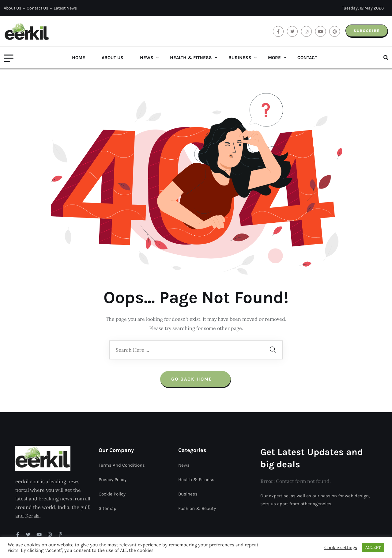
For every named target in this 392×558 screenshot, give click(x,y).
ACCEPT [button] (373, 547)
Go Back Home (195, 350)
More (274, 58)
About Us (12, 8)
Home (79, 58)
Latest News (65, 8)
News (147, 58)
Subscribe (366, 31)
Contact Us (37, 8)
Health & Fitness (191, 58)
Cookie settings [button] (341, 548)
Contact (307, 58)
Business (240, 58)
